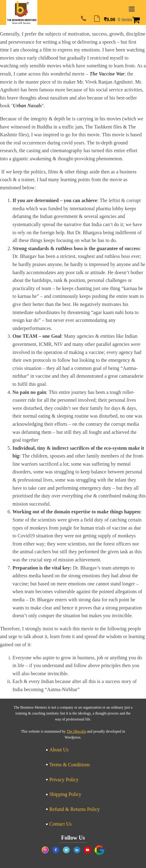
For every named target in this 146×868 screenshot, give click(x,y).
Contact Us (60, 824)
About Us (59, 750)
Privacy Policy (64, 780)
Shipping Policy (65, 794)
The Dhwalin (76, 731)
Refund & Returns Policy (74, 809)
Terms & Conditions (69, 765)
